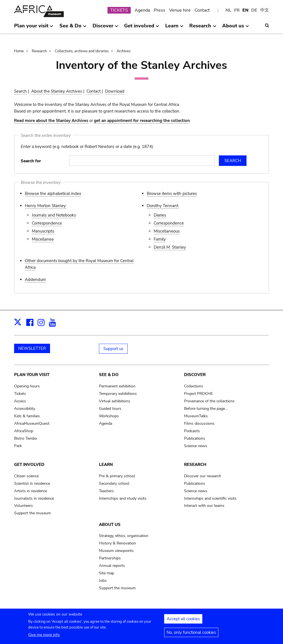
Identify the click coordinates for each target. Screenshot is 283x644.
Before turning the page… (206, 409)
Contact (202, 10)
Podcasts (192, 431)
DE (254, 10)
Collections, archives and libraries (82, 51)
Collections (194, 386)
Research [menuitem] (203, 28)
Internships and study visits (123, 498)
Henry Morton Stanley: (46, 206)
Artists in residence (31, 491)
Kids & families (27, 416)
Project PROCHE (198, 394)
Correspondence (47, 223)
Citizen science (26, 476)
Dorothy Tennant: (163, 206)
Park (18, 446)
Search (20, 91)
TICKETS (119, 10)
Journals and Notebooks (54, 215)
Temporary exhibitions (118, 394)
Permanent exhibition (117, 386)
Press (160, 10)
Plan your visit (32, 375)
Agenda (142, 10)
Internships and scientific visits (210, 498)
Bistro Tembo (26, 438)
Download (115, 91)
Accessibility (25, 409)
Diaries (160, 215)
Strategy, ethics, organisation (124, 536)
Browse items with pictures (172, 194)
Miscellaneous (167, 231)
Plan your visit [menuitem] (34, 28)
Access (20, 401)
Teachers (106, 491)
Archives (124, 51)
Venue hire (180, 10)
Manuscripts (43, 231)
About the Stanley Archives (57, 91)
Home (19, 51)
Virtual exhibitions (115, 401)
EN (245, 10)
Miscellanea (43, 239)
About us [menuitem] (236, 28)
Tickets (20, 394)
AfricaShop (24, 431)
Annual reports (112, 566)
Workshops (109, 416)
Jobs (103, 581)
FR (237, 10)
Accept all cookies (183, 622)
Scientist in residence (32, 483)
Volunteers (23, 506)
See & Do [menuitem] (73, 28)
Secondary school (114, 483)
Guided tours (110, 409)
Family (160, 239)
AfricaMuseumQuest (32, 423)
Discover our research (203, 476)
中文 (264, 10)
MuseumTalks (196, 416)
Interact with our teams (204, 506)
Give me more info (44, 638)
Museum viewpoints (116, 551)
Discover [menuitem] (105, 28)
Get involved (29, 465)
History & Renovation (117, 543)
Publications (195, 438)
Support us (113, 349)
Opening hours (27, 386)
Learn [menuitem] (174, 28)
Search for (31, 161)
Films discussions (199, 423)
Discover (195, 375)
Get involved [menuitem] (142, 28)
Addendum (35, 280)
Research (39, 51)
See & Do (109, 375)
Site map (107, 573)
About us (110, 525)
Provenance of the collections (209, 401)
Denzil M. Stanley (170, 247)
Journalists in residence (34, 498)
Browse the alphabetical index (53, 194)
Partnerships (110, 558)
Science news (196, 446)
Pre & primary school (117, 476)
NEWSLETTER (32, 348)
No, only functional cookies (191, 635)
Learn (106, 465)
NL (228, 10)
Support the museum (32, 513)
